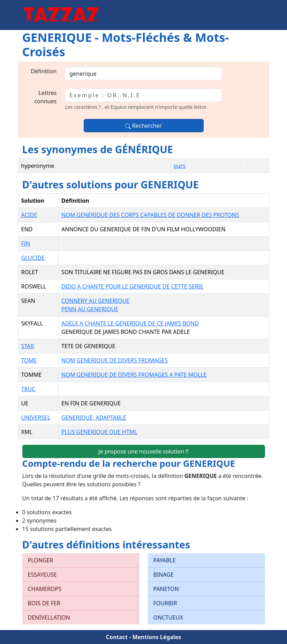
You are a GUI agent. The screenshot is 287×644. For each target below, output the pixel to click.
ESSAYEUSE (42, 575)
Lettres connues (45, 97)
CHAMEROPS (45, 589)
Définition (44, 71)
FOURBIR (165, 603)
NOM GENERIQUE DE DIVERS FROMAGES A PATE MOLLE (134, 375)
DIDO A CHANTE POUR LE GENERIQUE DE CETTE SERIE (132, 286)
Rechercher (143, 126)
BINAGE (164, 575)
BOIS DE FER (44, 603)
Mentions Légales (157, 637)
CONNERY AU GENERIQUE (95, 301)
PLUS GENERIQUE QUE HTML (99, 432)
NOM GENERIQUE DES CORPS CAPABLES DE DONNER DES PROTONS (150, 215)
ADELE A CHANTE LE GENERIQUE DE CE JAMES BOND (130, 323)
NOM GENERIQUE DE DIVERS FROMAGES (115, 360)
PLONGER (41, 560)
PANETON (166, 589)
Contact (117, 637)
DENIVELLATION (49, 617)
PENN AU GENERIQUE (90, 309)
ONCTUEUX (168, 617)
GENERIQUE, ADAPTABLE (94, 418)
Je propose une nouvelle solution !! (143, 451)
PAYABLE (165, 560)
